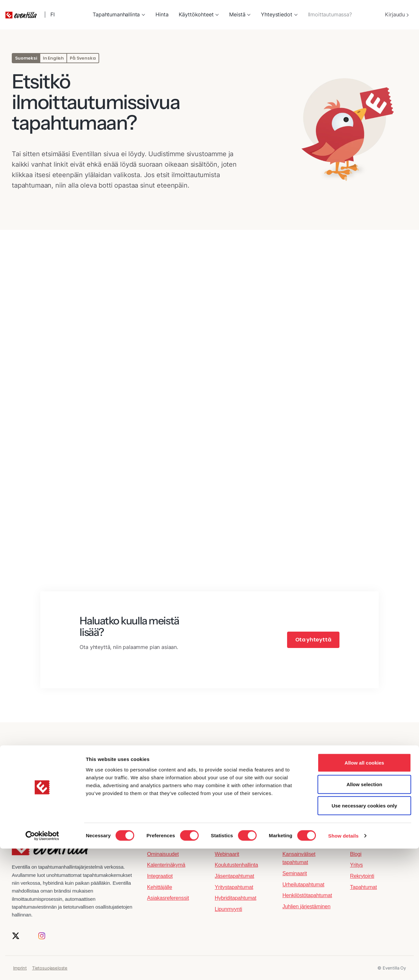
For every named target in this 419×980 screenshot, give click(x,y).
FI (53, 15)
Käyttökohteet (196, 14)
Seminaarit (295, 873)
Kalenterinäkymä (166, 865)
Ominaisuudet (163, 854)
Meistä (237, 14)
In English (53, 58)
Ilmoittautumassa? (330, 14)
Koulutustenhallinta (236, 865)
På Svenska (83, 58)
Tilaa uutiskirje (210, 809)
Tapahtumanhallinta (116, 14)
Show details (344, 967)
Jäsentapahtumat (234, 876)
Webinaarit (227, 854)
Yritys (356, 865)
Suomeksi (26, 58)
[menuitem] (119, 15)
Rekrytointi (362, 876)
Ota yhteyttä (313, 640)
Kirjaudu (397, 14)
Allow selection (364, 916)
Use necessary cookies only (364, 937)
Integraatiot (160, 876)
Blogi (356, 854)
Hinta (162, 14)
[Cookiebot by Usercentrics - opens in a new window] (42, 967)
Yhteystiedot (276, 14)
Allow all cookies (364, 894)
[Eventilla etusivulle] (51, 851)
